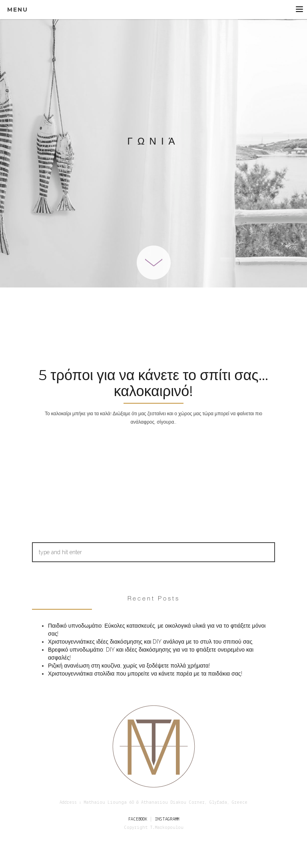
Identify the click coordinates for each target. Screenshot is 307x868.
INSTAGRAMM (167, 819)
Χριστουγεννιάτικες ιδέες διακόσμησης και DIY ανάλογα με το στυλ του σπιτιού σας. (151, 642)
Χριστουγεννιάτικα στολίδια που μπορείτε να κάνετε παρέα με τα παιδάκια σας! (145, 674)
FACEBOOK (138, 819)
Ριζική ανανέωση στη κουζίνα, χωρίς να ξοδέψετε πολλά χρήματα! (129, 666)
